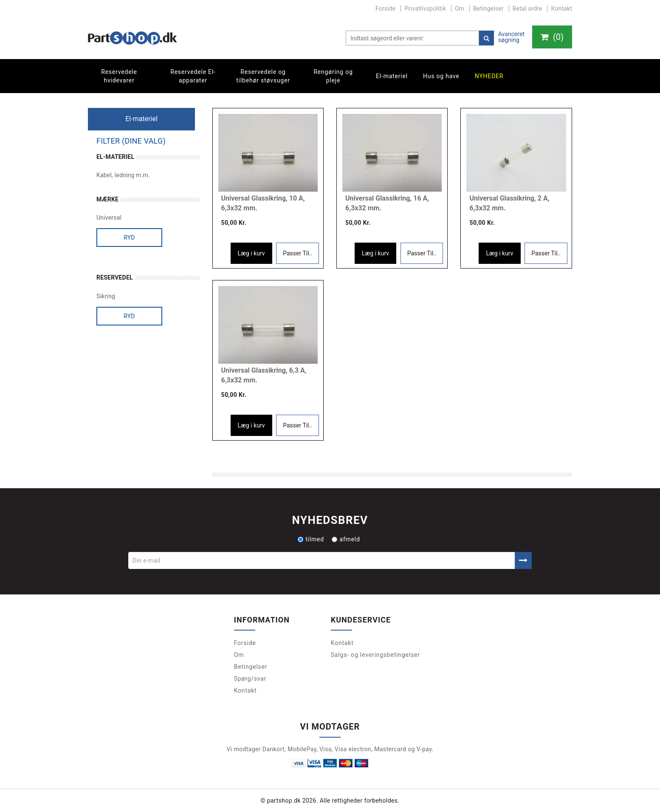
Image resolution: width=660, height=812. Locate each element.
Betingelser (488, 8)
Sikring (106, 296)
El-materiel (392, 76)
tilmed (311, 539)
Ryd (129, 238)
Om (460, 8)
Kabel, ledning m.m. (123, 175)
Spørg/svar (250, 679)
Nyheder (489, 76)
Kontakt (561, 8)
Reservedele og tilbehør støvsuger (263, 76)
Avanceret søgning (511, 37)
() (552, 37)
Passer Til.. (298, 253)
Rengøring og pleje (333, 76)
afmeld (346, 539)
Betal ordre (527, 8)
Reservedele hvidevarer (119, 76)
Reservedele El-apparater (193, 76)
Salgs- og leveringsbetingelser (375, 655)
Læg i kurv (251, 253)
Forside (386, 8)
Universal (109, 218)
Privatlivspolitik (425, 8)
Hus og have (441, 76)
